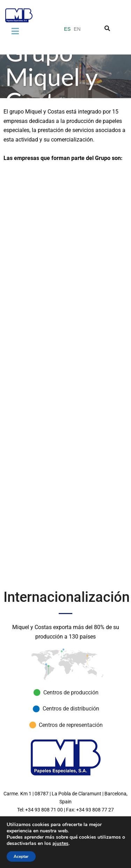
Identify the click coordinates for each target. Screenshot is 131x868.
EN (77, 29)
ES (67, 29)
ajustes (60, 844)
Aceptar (21, 856)
